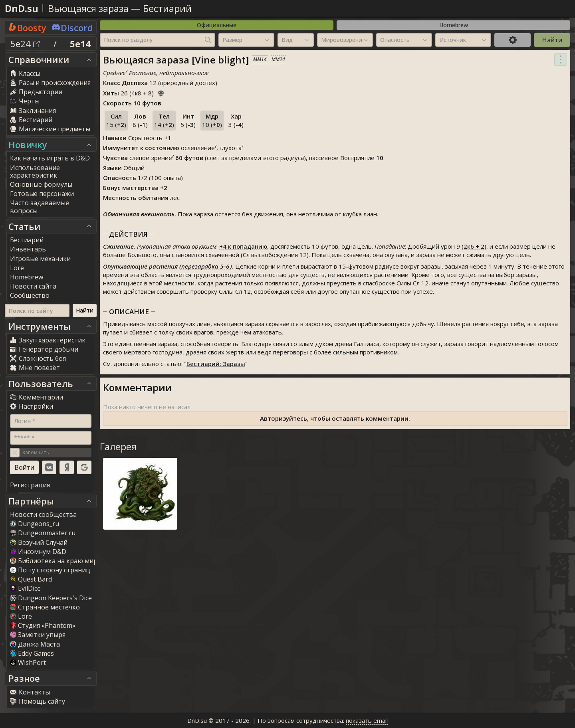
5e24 (25, 44)
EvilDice (25, 588)
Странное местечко (45, 607)
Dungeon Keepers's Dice (51, 598)
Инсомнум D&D (38, 552)
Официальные (217, 25)
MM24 (278, 59)
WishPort (28, 663)
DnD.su (22, 8)
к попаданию (243, 246)
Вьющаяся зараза (88, 8)
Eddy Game (32, 653)
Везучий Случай (39, 542)
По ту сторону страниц (50, 570)
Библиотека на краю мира (56, 561)
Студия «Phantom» (43, 625)
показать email (367, 720)
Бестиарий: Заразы (216, 364)
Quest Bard (31, 579)
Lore (21, 616)
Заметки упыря (38, 635)
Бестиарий (167, 8)
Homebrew (454, 25)
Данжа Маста (35, 644)
